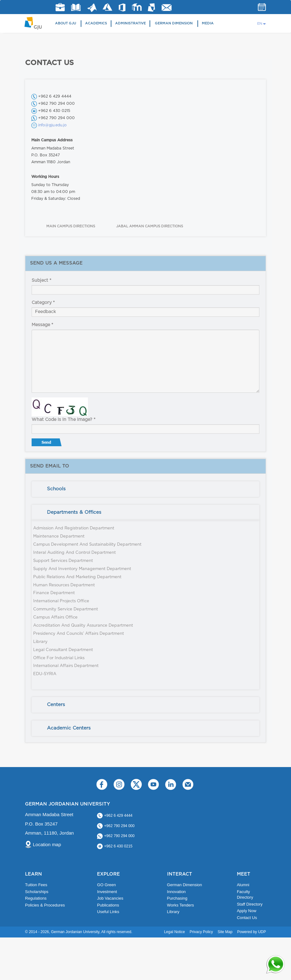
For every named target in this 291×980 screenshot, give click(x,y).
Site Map (225, 932)
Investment (107, 892)
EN (260, 24)
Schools (56, 489)
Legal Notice (174, 932)
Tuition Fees (36, 885)
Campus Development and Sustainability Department (87, 545)
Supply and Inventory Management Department (82, 569)
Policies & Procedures (45, 905)
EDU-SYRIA (45, 674)
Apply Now (247, 911)
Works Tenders (181, 905)
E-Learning (137, 7)
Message (42, 325)
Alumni (243, 885)
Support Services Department (63, 561)
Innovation (176, 892)
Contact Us (247, 918)
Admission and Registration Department (74, 528)
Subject (41, 280)
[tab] (145, 489)
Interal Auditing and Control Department (74, 553)
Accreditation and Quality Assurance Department (83, 626)
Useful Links (108, 912)
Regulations (36, 898)
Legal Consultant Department (63, 650)
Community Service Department (66, 609)
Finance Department (54, 593)
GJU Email (167, 8)
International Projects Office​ (61, 601)
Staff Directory (250, 904)
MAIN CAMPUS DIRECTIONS (71, 226)
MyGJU (152, 7)
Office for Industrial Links (59, 658)
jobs (60, 7)
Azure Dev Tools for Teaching (107, 7)
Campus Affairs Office (55, 617)
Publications (108, 905)
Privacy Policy (201, 932)
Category (43, 303)
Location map (47, 844)
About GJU (66, 23)
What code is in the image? (64, 420)
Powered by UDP (252, 932)
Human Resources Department (64, 585)
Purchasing (177, 898)
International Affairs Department (66, 666)
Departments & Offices (74, 512)
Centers (56, 705)
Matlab (92, 8)
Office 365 (122, 8)
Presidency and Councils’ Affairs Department (79, 634)
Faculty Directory (245, 895)
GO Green (106, 885)
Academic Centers (69, 728)
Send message (47, 444)
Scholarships (37, 892)
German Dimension (174, 23)
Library (76, 7)
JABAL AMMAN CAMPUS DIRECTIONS (150, 226)
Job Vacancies (110, 898)
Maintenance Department (59, 536)
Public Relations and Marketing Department (77, 577)
